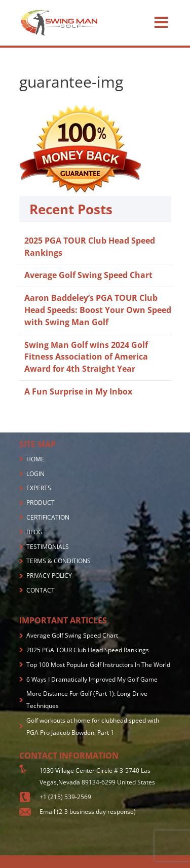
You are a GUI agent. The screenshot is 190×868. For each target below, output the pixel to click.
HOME (35, 459)
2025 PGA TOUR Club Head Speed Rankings (88, 650)
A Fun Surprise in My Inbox (78, 391)
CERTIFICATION (48, 517)
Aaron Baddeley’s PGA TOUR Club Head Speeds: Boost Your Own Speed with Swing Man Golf (98, 310)
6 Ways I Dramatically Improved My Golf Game (92, 679)
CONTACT (41, 590)
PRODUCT (41, 503)
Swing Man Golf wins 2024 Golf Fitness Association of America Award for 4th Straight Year (86, 357)
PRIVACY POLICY (49, 576)
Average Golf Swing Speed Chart (88, 275)
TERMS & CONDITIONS (59, 561)
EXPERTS (39, 488)
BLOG (34, 532)
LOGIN (35, 474)
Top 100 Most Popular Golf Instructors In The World (98, 665)
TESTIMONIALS (48, 547)
